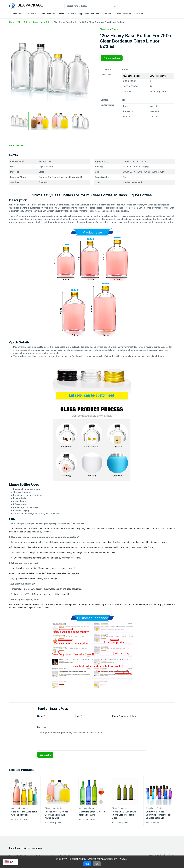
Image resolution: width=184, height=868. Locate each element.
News (118, 14)
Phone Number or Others (124, 716)
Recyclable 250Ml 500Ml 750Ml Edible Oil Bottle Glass (124, 815)
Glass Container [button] (27, 14)
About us (127, 14)
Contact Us (45, 755)
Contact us (138, 14)
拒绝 (97, 864)
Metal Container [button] (67, 14)
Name (41, 716)
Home (15, 14)
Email (78, 716)
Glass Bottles (24, 22)
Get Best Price (112, 58)
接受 (87, 864)
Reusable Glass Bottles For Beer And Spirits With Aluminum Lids (58, 815)
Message (43, 727)
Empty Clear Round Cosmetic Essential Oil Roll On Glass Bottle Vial (158, 815)
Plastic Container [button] (47, 14)
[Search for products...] (88, 6)
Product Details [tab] (16, 145)
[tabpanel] (92, 424)
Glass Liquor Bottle (42, 22)
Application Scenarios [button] (89, 14)
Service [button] (107, 14)
